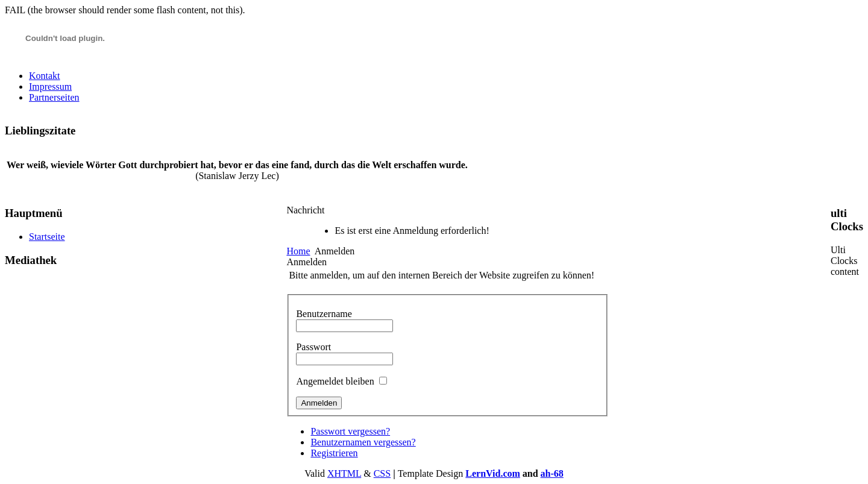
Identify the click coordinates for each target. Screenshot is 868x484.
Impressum (50, 86)
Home (298, 251)
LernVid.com (493, 473)
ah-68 (552, 473)
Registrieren (334, 453)
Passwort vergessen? (350, 431)
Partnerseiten (54, 97)
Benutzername (324, 314)
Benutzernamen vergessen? (363, 442)
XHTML (344, 473)
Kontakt (45, 76)
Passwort (313, 347)
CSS (382, 473)
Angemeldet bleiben (335, 381)
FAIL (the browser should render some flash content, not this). (125, 10)
